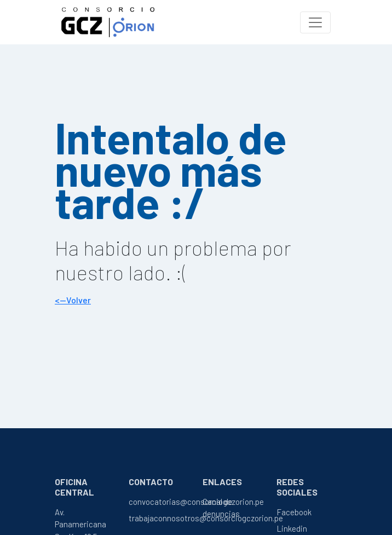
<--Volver (73, 300)
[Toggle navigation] (315, 22)
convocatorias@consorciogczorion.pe (196, 502)
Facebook (294, 512)
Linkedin (292, 528)
